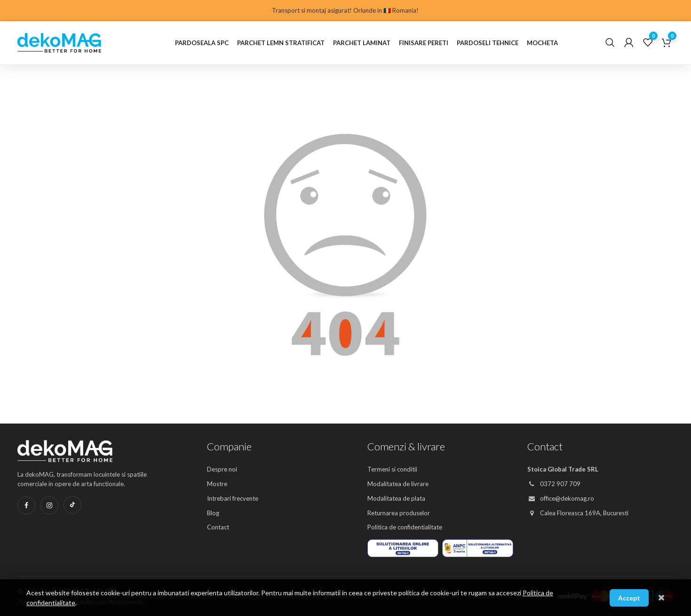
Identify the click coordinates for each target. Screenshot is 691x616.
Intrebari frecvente (233, 498)
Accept (629, 598)
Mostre (217, 484)
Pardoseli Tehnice (488, 43)
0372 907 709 (554, 484)
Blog (213, 513)
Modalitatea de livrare (398, 484)
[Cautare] (610, 43)
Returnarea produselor (399, 513)
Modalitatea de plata (396, 498)
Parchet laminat (362, 43)
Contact (218, 527)
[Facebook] (26, 505)
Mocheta (542, 43)
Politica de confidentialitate (405, 527)
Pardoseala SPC (202, 43)
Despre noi (222, 469)
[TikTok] (72, 505)
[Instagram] (49, 505)
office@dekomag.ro (561, 498)
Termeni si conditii (392, 469)
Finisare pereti (424, 43)
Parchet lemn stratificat (281, 43)
